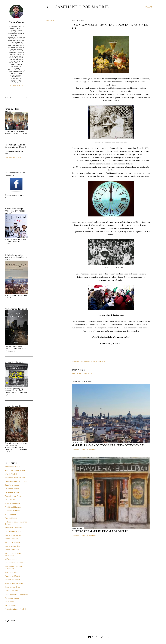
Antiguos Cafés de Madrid (15, 470)
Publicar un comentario (82, 374)
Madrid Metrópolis (12, 550)
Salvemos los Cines (12, 587)
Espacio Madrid (11, 518)
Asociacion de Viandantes (15, 478)
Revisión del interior (13, 580)
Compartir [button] (50, 20)
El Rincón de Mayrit (12, 511)
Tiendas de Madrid (12, 598)
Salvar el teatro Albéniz (14, 583)
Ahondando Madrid (12, 467)
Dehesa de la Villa (12, 492)
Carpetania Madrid (12, 485)
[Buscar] (149, 7)
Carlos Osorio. (16, 22)
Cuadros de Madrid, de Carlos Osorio (100, 531)
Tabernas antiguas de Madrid (16, 594)
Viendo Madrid (10, 605)
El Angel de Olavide (12, 503)
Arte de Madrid (11, 474)
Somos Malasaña (11, 591)
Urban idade (9, 602)
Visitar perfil (16, 85)
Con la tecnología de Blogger (99, 637)
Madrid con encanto (13, 535)
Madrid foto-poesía (12, 542)
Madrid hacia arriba (12, 546)
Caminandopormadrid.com (13, 157)
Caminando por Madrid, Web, (16, 481)
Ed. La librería (10, 500)
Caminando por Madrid (82, 7)
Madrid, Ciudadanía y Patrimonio (13, 554)
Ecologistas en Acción (13, 496)
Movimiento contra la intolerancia (13, 568)
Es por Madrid (10, 515)
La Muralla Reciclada (13, 531)
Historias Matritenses (13, 528)
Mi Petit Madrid (11, 559)
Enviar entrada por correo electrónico (93, 362)
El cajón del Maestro (13, 507)
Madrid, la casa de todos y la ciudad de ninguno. (108, 445)
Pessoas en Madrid (12, 576)
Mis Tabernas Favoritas (14, 563)
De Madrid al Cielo (12, 489)
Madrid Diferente (11, 539)
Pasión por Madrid (12, 572)
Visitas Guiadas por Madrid (15, 609)
